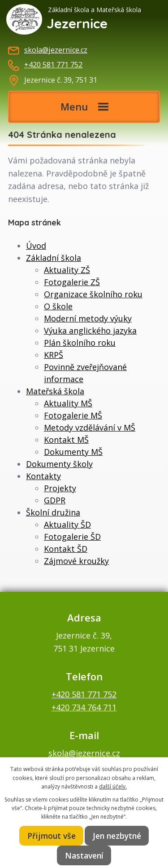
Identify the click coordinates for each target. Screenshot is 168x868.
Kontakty (43, 476)
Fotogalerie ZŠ (72, 282)
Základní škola (54, 258)
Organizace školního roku (93, 294)
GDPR (55, 500)
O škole (58, 306)
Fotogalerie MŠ (73, 415)
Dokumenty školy (59, 464)
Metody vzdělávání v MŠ (90, 427)
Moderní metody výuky (88, 318)
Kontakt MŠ (66, 440)
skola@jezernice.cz (56, 50)
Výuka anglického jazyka (90, 330)
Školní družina (53, 512)
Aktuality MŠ (68, 403)
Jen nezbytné (117, 836)
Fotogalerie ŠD (72, 537)
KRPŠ (54, 355)
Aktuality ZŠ (67, 270)
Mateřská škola (55, 391)
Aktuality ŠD (67, 524)
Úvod (36, 246)
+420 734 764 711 (84, 707)
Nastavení (84, 855)
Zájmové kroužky (76, 561)
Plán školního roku (80, 343)
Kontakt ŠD (66, 549)
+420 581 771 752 (53, 65)
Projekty (60, 488)
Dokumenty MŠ (73, 452)
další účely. (113, 786)
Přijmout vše (52, 836)
